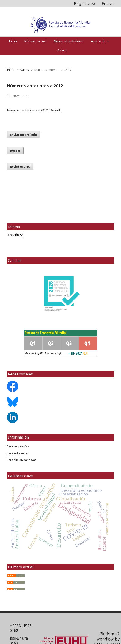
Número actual (35, 41)
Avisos (62, 50)
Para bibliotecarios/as (22, 460)
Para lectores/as (18, 446)
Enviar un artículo (24, 135)
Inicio (13, 41)
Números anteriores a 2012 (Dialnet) (34, 110)
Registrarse (85, 3)
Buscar (15, 151)
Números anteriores (69, 41)
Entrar (108, 3)
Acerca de (99, 41)
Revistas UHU (20, 167)
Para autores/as (18, 453)
